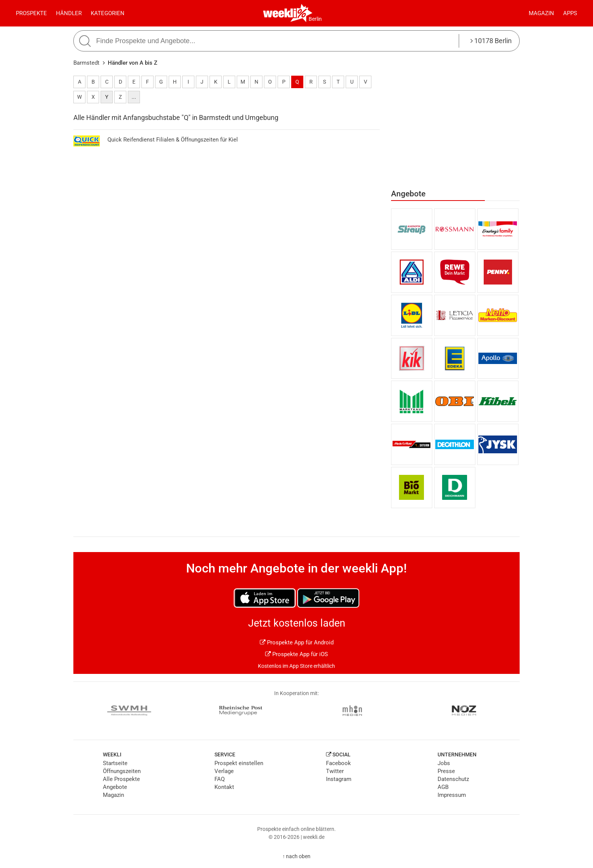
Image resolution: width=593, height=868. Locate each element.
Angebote (115, 787)
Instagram (339, 779)
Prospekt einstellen (239, 763)
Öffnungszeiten (122, 771)
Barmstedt (86, 63)
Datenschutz (453, 779)
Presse (446, 771)
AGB (443, 787)
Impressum (452, 795)
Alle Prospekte (121, 779)
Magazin (541, 13)
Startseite (115, 763)
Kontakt (224, 787)
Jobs (444, 763)
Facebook (338, 763)
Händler (69, 13)
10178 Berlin (491, 41)
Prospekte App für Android (297, 642)
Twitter (335, 771)
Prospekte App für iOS (296, 654)
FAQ (220, 779)
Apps (570, 13)
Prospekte (31, 13)
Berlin (315, 19)
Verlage (224, 771)
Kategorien (108, 13)
